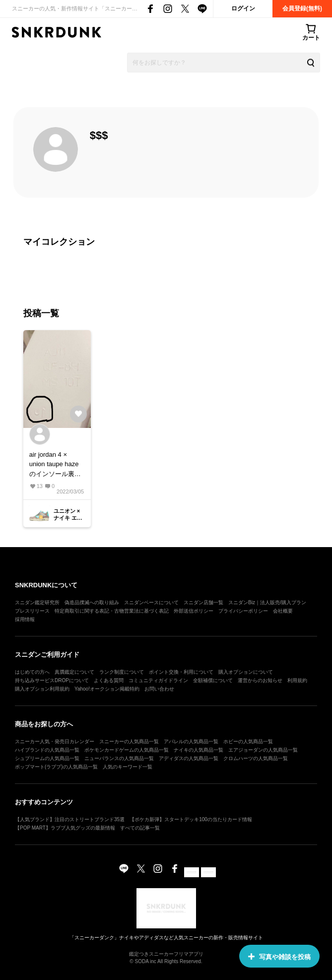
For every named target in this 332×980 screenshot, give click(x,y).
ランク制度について (122, 672)
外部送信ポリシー (194, 611)
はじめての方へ (32, 672)
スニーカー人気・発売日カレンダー (55, 741)
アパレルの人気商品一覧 (191, 741)
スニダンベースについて (151, 602)
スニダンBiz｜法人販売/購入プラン (267, 602)
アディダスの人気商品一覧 (189, 758)
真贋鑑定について (74, 672)
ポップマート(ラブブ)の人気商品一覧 (56, 767)
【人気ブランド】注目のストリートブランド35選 (70, 819)
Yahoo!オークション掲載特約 (107, 689)
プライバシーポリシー (243, 611)
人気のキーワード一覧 (128, 767)
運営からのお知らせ (260, 680)
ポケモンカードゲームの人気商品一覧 (127, 750)
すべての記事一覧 (140, 828)
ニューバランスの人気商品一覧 (119, 758)
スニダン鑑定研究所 (37, 602)
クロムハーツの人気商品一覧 (256, 758)
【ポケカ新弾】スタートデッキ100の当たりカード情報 (191, 819)
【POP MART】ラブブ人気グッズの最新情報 (65, 828)
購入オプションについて (246, 672)
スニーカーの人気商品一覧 (129, 741)
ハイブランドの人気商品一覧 (47, 750)
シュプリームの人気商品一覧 (47, 758)
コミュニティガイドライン (158, 680)
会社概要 (283, 611)
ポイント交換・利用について (181, 672)
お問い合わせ (159, 689)
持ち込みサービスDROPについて (52, 680)
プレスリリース (32, 611)
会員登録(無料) (302, 8)
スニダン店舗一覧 (203, 602)
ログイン (243, 8)
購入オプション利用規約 (42, 689)
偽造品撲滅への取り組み (92, 602)
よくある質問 (109, 680)
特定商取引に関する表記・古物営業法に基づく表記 (112, 611)
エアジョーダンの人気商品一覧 (263, 750)
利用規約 (297, 680)
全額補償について (213, 680)
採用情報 (25, 619)
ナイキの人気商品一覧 (199, 750)
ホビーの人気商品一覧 (248, 741)
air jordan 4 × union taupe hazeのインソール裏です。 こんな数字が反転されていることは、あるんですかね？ (56, 465)
